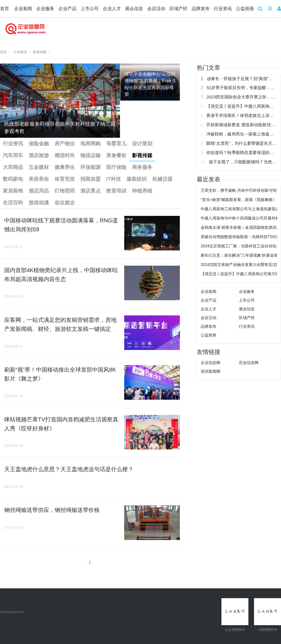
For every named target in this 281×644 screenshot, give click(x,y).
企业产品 (67, 9)
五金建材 (39, 167)
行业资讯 (223, 9)
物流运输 (90, 155)
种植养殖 (142, 191)
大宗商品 (13, 167)
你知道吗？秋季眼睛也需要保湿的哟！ (242, 152)
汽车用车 (13, 155)
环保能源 (90, 167)
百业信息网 (249, 363)
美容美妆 (39, 179)
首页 (4, 9)
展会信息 (134, 9)
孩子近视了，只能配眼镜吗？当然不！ (245, 162)
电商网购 (90, 144)
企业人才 (112, 9)
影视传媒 (40, 52)
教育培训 (116, 191)
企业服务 (45, 9)
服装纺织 (137, 179)
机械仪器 (162, 179)
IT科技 (114, 179)
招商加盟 (90, 179)
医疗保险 (116, 167)
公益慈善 (245, 9)
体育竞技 (65, 179)
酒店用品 (39, 191)
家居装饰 (13, 191)
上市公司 (90, 9)
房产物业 (65, 144)
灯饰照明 (65, 191)
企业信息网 (210, 363)
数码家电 (13, 179)
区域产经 (178, 9)
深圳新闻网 (210, 371)
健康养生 (65, 167)
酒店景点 (90, 191)
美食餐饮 (116, 155)
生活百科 (13, 203)
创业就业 (65, 203)
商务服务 (142, 167)
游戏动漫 (39, 203)
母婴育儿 (116, 144)
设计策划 (142, 144)
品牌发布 (201, 9)
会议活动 (156, 9)
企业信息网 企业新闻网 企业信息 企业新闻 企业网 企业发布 (25, 32)
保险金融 (39, 144)
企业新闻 (23, 9)
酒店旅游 (39, 155)
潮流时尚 (65, 155)
